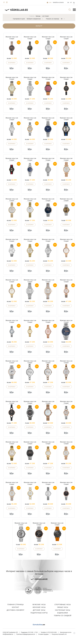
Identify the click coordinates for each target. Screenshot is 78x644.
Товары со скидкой (63, 616)
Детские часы (39, 610)
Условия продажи (43, 634)
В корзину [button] (12, 63)
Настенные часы (63, 610)
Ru (74, 3)
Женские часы (39, 607)
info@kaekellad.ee (8, 634)
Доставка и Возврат (16, 610)
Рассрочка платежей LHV (59, 634)
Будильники (63, 613)
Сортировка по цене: (19, 19)
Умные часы (63, 607)
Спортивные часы (63, 605)
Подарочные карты (39, 613)
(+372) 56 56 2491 (52, 632)
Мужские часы (39, 605)
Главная (32, 16)
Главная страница (16, 605)
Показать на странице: (53, 19)
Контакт (15, 607)
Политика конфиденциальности (26, 634)
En (68, 3)
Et (71, 3)
